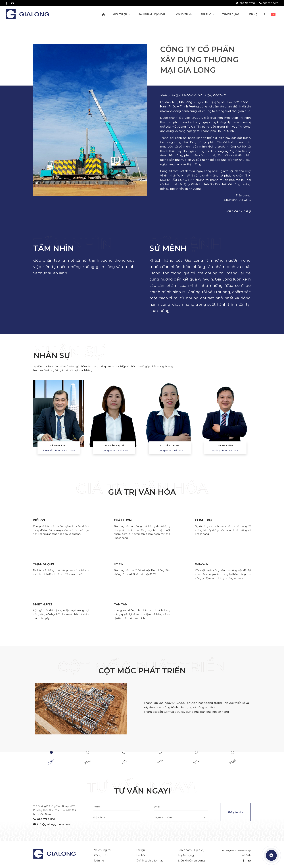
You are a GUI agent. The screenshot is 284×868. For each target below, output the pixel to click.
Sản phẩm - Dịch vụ (191, 850)
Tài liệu (140, 850)
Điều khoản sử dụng (191, 861)
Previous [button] (28, 420)
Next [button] (256, 420)
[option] (59, 413)
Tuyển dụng (186, 855)
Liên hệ (99, 861)
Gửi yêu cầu (236, 812)
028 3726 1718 (245, 3)
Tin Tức (141, 855)
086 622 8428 (269, 3)
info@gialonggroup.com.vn (53, 824)
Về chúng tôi (103, 850)
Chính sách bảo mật (149, 861)
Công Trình (102, 855)
